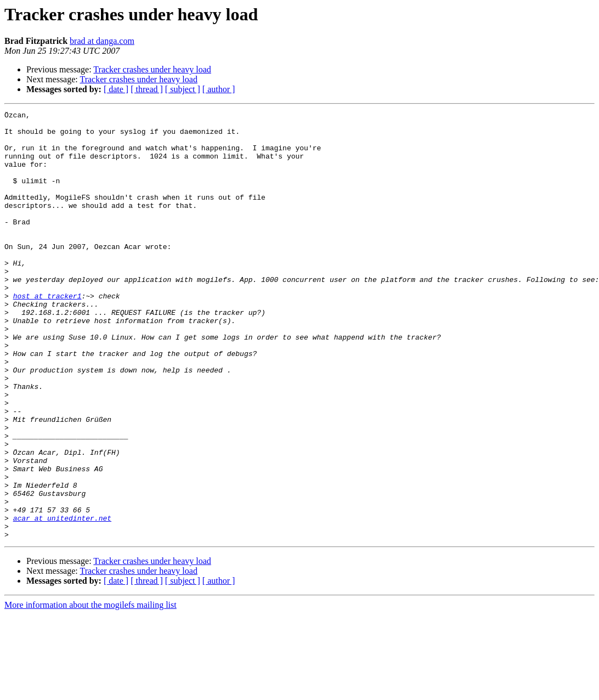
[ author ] (219, 89)
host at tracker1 (47, 334)
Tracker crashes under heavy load (152, 69)
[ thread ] (147, 89)
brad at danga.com (102, 41)
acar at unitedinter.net (62, 600)
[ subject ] (183, 89)
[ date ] (116, 89)
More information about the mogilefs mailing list (91, 690)
